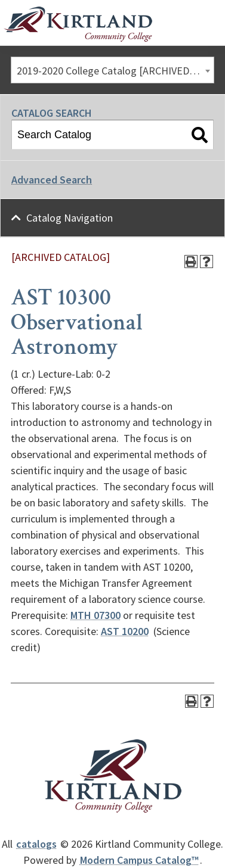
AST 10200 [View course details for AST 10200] (125, 631)
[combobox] (112, 70)
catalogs (36, 844)
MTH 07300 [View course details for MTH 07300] (95, 615)
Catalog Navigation (70, 218)
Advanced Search (52, 180)
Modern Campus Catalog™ (139, 860)
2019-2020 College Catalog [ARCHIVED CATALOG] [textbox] (115, 71)
